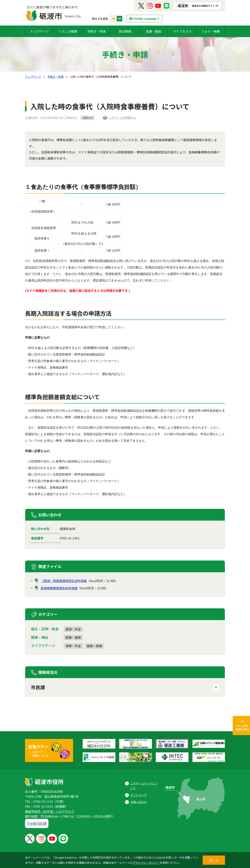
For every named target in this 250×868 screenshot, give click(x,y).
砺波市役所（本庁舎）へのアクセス (50, 811)
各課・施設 (153, 31)
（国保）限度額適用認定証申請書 (64, 581)
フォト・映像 (211, 31)
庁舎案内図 (35, 823)
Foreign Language (145, 19)
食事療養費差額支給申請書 (59, 588)
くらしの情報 (68, 31)
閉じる (214, 860)
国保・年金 (73, 629)
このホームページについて (144, 786)
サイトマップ (138, 795)
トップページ (39, 31)
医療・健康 (73, 637)
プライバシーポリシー (146, 863)
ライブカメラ (182, 31)
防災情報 (125, 31)
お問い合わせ (138, 802)
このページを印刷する (122, 118)
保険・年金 (73, 646)
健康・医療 (94, 646)
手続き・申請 (96, 31)
